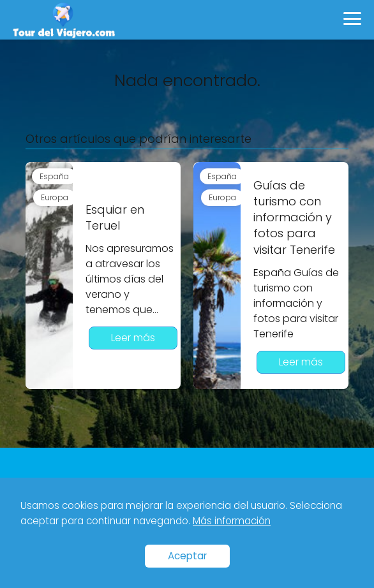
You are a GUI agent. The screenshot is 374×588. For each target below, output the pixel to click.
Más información (232, 521)
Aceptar (187, 556)
